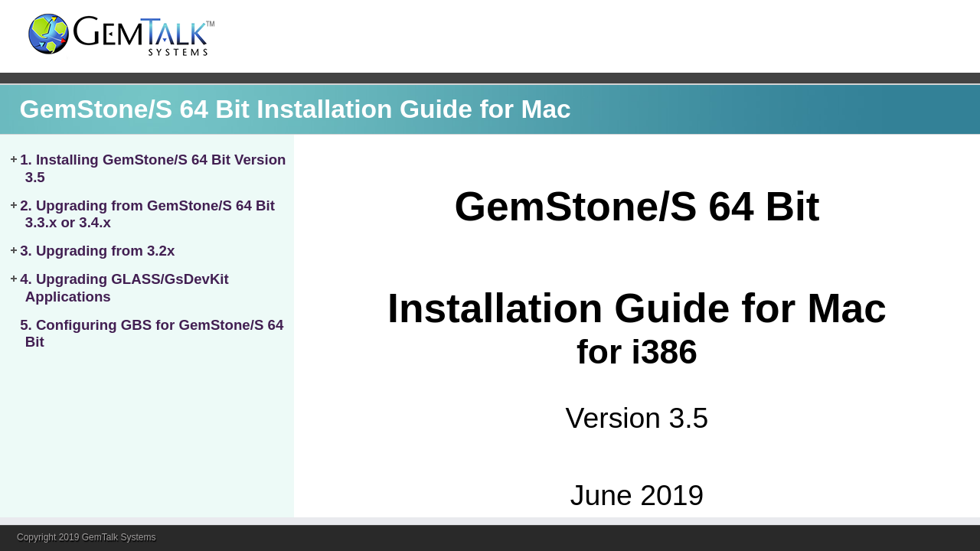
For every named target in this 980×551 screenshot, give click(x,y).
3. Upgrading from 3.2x (97, 251)
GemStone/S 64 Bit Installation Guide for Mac (296, 109)
